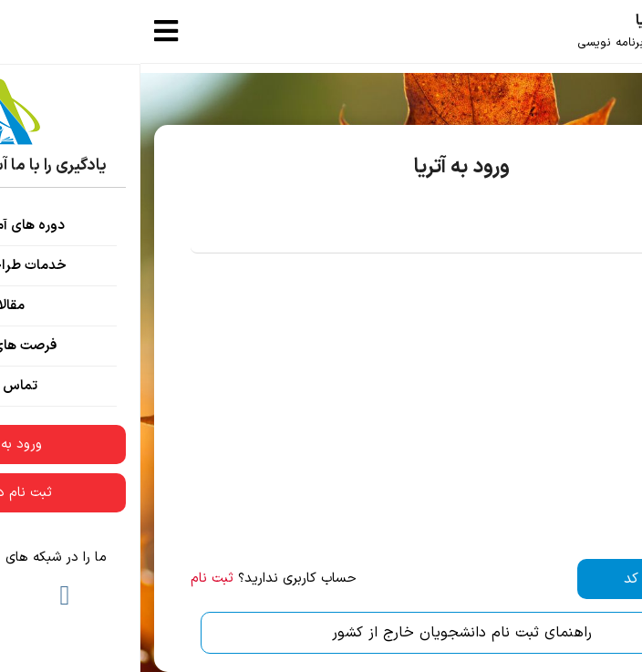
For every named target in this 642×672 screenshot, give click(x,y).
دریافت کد (514, 579)
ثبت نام (72, 579)
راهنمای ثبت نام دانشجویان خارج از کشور (321, 633)
